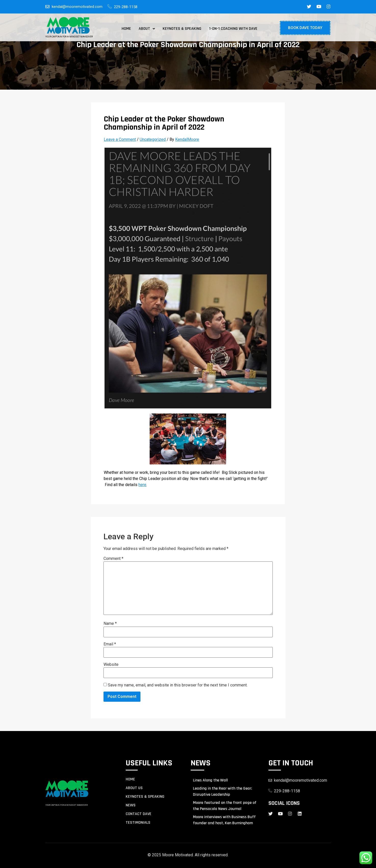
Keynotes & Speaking (182, 29)
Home (126, 29)
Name (110, 624)
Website (111, 665)
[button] (147, 29)
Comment (113, 559)
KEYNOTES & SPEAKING (145, 797)
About (147, 29)
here (142, 485)
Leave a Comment (120, 139)
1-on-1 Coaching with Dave (233, 29)
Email (110, 644)
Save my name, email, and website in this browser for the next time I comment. (178, 685)
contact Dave (139, 814)
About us (134, 788)
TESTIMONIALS (138, 823)
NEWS (131, 805)
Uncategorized (153, 139)
